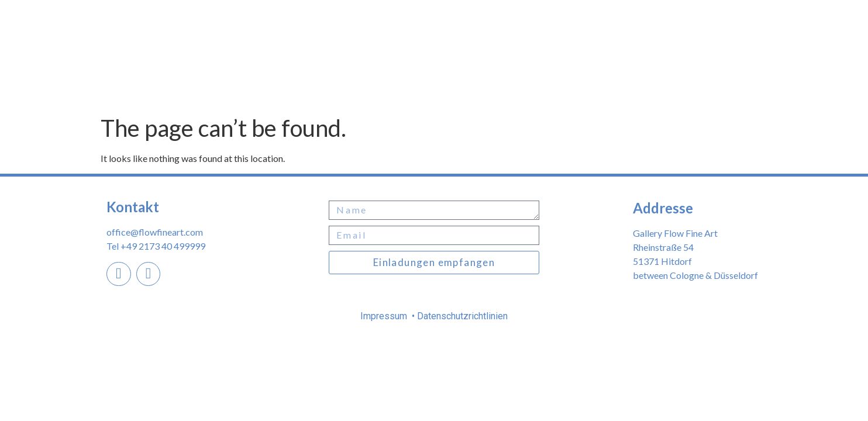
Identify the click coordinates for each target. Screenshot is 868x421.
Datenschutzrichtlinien (461, 316)
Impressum (385, 316)
